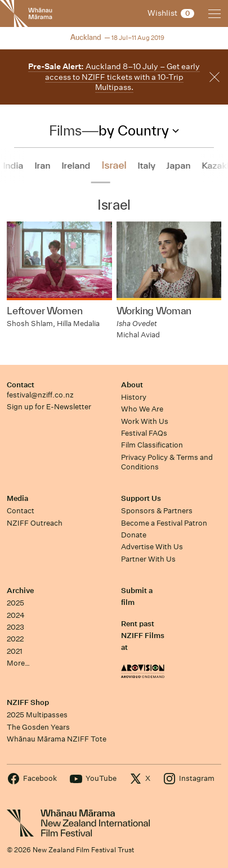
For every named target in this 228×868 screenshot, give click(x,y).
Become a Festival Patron (164, 523)
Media (17, 498)
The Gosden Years (38, 727)
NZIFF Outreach (35, 523)
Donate (134, 535)
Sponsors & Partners (157, 511)
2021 (15, 651)
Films (65, 130)
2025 (15, 603)
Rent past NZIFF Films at (143, 636)
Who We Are (142, 409)
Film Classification (152, 445)
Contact (21, 385)
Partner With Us (148, 559)
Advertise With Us (152, 547)
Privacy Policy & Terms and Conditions (167, 462)
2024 (16, 615)
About (132, 385)
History (134, 397)
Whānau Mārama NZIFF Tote (57, 739)
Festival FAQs (144, 433)
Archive (20, 591)
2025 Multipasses (37, 715)
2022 (15, 639)
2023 (15, 627)
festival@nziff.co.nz (40, 395)
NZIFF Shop (28, 702)
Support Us (141, 498)
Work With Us (145, 421)
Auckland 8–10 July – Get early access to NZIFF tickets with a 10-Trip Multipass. (114, 77)
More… (18, 663)
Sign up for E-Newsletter (49, 407)
